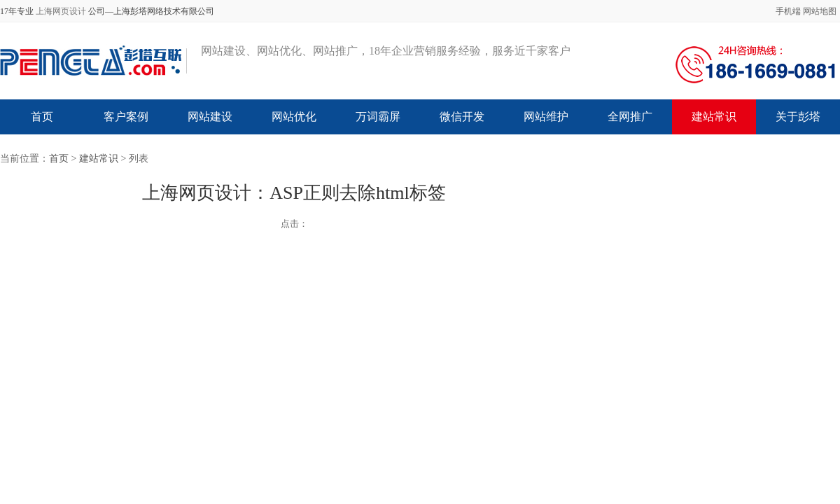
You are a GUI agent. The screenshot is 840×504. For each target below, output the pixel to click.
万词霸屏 (378, 117)
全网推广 (630, 117)
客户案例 (126, 117)
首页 (42, 117)
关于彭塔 (798, 117)
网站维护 (546, 117)
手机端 (788, 11)
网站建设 (210, 117)
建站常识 (714, 117)
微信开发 (462, 117)
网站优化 (294, 117)
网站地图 (820, 11)
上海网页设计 (61, 11)
